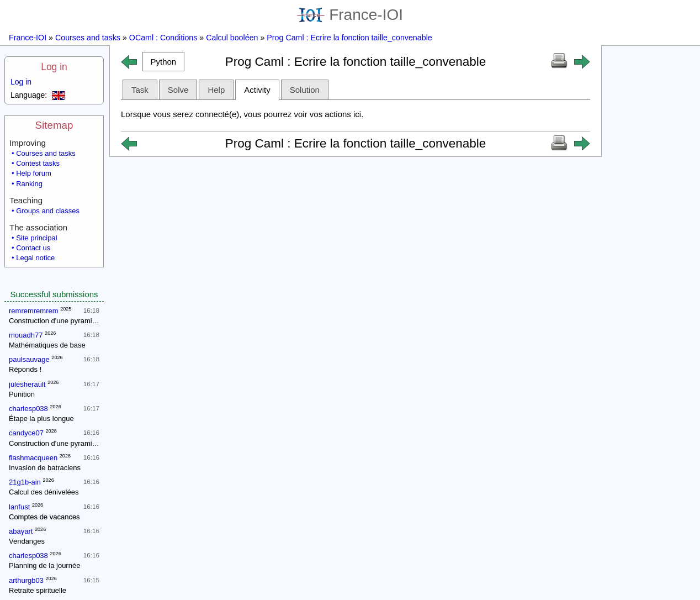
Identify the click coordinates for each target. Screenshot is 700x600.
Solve (178, 90)
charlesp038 (28, 409)
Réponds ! (25, 369)
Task (140, 90)
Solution (305, 90)
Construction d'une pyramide (54, 321)
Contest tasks (38, 163)
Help (216, 90)
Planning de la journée (44, 565)
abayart (21, 531)
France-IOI (350, 15)
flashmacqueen (33, 458)
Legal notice (35, 258)
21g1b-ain (25, 482)
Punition (22, 394)
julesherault (27, 384)
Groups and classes (48, 211)
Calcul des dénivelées (44, 492)
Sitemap (54, 125)
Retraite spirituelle (38, 590)
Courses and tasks (88, 38)
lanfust (19, 507)
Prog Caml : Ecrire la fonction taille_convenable (349, 38)
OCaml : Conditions (163, 38)
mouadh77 (26, 335)
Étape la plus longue (41, 419)
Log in (54, 67)
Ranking (29, 184)
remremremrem (34, 311)
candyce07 (26, 433)
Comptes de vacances (44, 517)
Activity (257, 90)
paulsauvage (29, 359)
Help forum (34, 173)
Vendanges (27, 541)
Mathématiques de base (47, 345)
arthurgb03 (26, 580)
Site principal (36, 238)
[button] (163, 62)
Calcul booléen (232, 38)
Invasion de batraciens (45, 468)
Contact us (33, 248)
